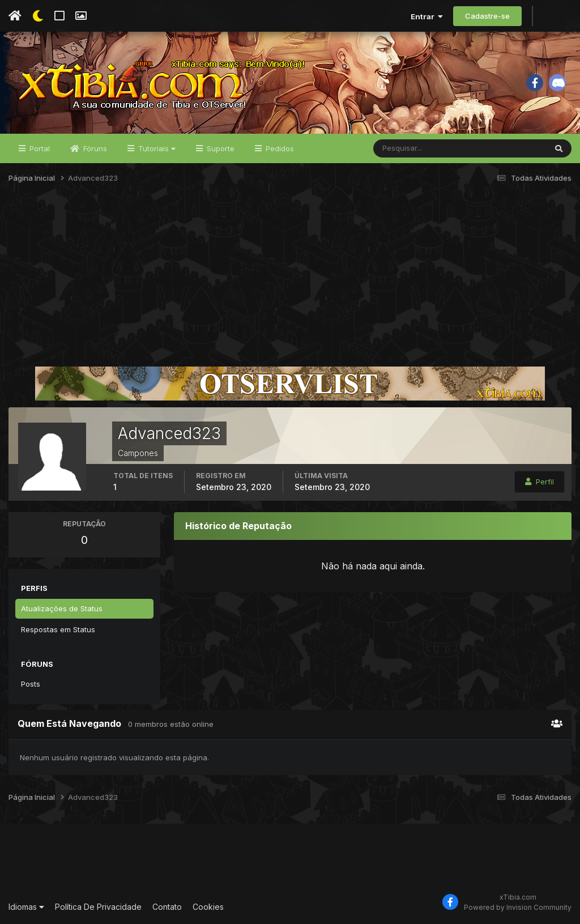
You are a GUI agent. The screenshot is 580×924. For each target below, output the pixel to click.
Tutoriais (156, 148)
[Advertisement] (290, 280)
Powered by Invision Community (518, 907)
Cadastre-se (487, 16)
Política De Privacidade (98, 907)
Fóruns (94, 148)
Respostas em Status (58, 629)
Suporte (219, 148)
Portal (39, 148)
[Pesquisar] (410, 148)
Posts (31, 684)
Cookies (208, 907)
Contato (167, 907)
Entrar (427, 16)
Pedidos (279, 148)
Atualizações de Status (62, 608)
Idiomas (26, 907)
